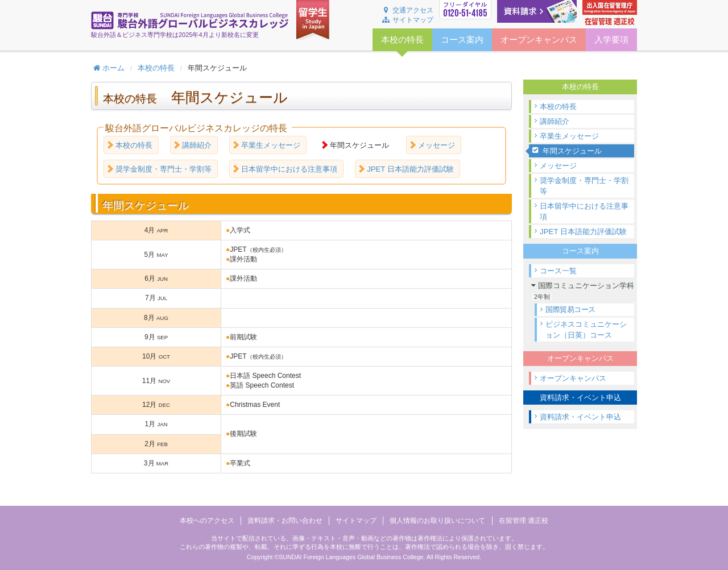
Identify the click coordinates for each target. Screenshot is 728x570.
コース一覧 (558, 271)
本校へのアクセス (207, 521)
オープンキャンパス (573, 378)
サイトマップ (408, 20)
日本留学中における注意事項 (584, 211)
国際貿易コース (570, 310)
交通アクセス (408, 10)
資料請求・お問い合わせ (285, 521)
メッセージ (558, 166)
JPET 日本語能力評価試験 (583, 232)
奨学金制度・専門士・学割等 (584, 186)
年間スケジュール (572, 151)
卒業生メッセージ (569, 136)
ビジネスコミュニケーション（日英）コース (586, 330)
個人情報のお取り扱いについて (437, 521)
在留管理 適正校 (524, 521)
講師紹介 (555, 121)
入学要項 (611, 40)
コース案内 (462, 40)
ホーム (109, 68)
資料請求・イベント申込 (580, 417)
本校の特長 (156, 68)
